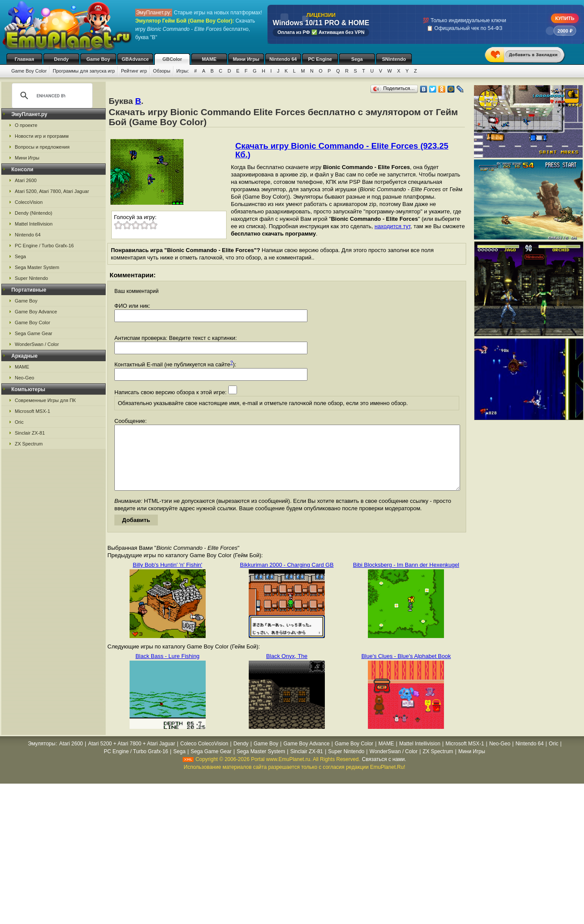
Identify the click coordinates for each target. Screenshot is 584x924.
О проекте (26, 125)
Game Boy (98, 59)
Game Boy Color (29, 71)
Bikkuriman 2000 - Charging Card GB (287, 578)
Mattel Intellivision (34, 224)
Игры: (183, 71)
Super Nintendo (31, 278)
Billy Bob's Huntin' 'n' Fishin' (167, 578)
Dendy (61, 59)
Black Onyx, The (287, 669)
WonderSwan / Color (37, 344)
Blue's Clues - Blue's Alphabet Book (406, 669)
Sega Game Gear (33, 333)
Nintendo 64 (283, 59)
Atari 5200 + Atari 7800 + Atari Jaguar (132, 757)
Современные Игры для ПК (45, 400)
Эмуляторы (42, 757)
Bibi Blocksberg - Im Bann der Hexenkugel (406, 578)
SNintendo (394, 59)
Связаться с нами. (384, 772)
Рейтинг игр (134, 71)
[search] (51, 96)
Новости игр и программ (42, 136)
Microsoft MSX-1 (32, 411)
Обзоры (162, 71)
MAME (209, 59)
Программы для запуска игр (84, 71)
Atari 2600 (26, 180)
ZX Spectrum (29, 444)
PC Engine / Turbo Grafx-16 (44, 246)
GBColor (172, 59)
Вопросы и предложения (42, 147)
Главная (25, 59)
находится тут (392, 226)
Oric (19, 422)
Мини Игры (246, 59)
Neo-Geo (25, 378)
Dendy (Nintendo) (33, 213)
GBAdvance (135, 59)
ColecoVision (29, 202)
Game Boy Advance (36, 312)
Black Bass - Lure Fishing (167, 669)
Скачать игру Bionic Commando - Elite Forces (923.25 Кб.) (342, 150)
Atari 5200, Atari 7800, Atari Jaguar (52, 191)
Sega (357, 59)
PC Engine (320, 59)
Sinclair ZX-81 (30, 433)
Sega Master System (37, 267)
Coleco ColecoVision (204, 757)
